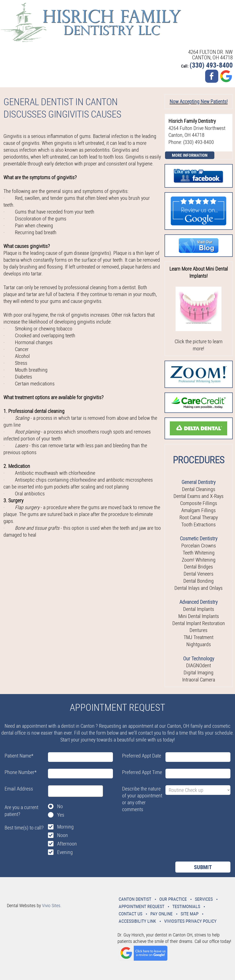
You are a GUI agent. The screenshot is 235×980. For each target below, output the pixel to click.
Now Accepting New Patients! (199, 101)
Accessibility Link (137, 921)
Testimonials (186, 906)
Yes (61, 815)
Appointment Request (141, 906)
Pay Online (161, 914)
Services (204, 899)
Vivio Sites (51, 905)
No (60, 806)
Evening (65, 852)
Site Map (190, 914)
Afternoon (67, 844)
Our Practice (173, 899)
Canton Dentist (135, 899)
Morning (65, 827)
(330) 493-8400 (211, 65)
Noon (63, 835)
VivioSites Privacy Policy (190, 921)
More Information (190, 155)
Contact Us (130, 914)
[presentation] (157, 825)
